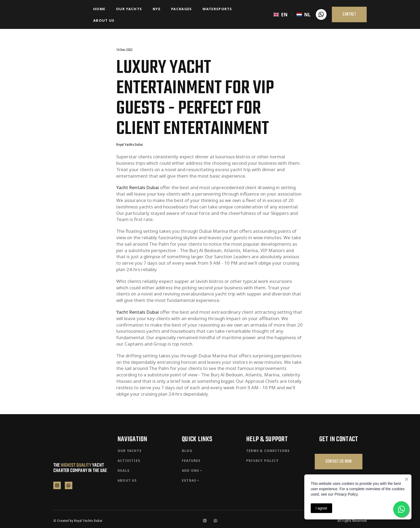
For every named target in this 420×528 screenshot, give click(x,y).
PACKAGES (181, 9)
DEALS (123, 471)
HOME (99, 9)
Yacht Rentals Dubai (138, 187)
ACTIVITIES (129, 461)
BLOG (187, 451)
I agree (321, 508)
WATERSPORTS (217, 9)
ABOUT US (104, 20)
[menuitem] (281, 15)
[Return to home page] (69, 14)
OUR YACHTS (129, 9)
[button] (321, 14)
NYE (157, 9)
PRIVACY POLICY (262, 461)
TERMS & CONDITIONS (268, 451)
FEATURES (191, 461)
